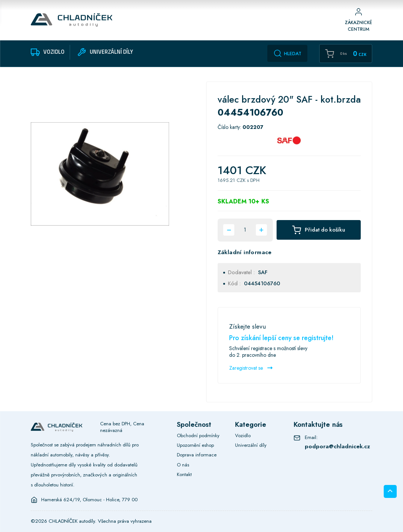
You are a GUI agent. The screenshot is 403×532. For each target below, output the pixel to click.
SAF (263, 272)
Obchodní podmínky (198, 435)
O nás (183, 465)
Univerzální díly (251, 445)
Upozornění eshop (195, 445)
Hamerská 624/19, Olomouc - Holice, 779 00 (89, 500)
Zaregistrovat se (251, 368)
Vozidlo (243, 435)
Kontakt (184, 474)
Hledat (287, 53)
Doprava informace (197, 455)
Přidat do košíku (319, 230)
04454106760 (262, 283)
